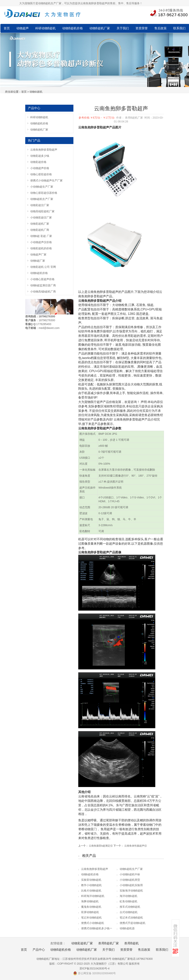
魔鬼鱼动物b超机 (91, 907)
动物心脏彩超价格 (41, 174)
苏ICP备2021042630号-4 (95, 968)
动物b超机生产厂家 (131, 869)
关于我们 (123, 28)
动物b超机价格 (90, 874)
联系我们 (179, 28)
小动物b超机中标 (130, 874)
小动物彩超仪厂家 (41, 217)
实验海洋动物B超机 (131, 891)
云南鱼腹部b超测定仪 (101, 846)
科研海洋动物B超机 (93, 896)
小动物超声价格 (40, 168)
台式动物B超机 (129, 912)
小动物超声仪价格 (41, 242)
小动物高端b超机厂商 (43, 292)
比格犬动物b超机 (91, 891)
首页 (7, 28)
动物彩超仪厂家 (40, 205)
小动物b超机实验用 (131, 885)
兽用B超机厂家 (109, 943)
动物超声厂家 (38, 254)
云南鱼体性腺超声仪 (136, 846)
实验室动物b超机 (91, 880)
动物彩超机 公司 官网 (43, 267)
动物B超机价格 (73, 28)
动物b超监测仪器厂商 (43, 285)
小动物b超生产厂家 (42, 187)
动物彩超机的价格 (41, 248)
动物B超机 (36, 92)
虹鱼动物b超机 (129, 901)
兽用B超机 (131, 943)
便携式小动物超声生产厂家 (46, 180)
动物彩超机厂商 (40, 230)
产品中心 (39, 950)
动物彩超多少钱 (40, 156)
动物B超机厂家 (100, 28)
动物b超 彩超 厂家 (41, 236)
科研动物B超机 (46, 28)
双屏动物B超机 (90, 912)
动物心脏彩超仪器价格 (44, 193)
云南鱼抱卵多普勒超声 (95, 869)
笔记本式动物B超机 (131, 918)
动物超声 (23, 28)
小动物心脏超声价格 (42, 279)
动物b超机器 (127, 928)
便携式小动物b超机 (93, 923)
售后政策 (160, 28)
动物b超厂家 (38, 261)
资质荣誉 (142, 28)
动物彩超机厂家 (40, 224)
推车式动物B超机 (130, 907)
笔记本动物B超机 (91, 918)
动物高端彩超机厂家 (42, 211)
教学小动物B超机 (91, 885)
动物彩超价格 (38, 162)
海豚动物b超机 (90, 901)
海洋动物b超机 (129, 896)
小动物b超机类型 (130, 880)
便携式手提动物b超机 (133, 923)
